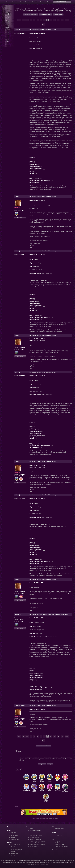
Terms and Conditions (61, 845)
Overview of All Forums (36, 836)
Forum (27, 2)
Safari (68, 862)
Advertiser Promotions (35, 839)
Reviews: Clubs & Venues (36, 843)
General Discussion (35, 838)
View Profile (20, 218)
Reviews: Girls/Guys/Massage (38, 841)
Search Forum (58, 15)
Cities (8, 2)
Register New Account (35, 831)
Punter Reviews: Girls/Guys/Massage (53, 10)
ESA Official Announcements (37, 845)
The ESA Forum (24, 10)
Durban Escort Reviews (17, 848)
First (19, 20)
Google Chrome (62, 862)
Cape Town (14, 832)
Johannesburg (14, 836)
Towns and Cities (15, 839)
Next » (67, 20)
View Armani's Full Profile (44, 52)
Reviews (14, 2)
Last (43, 25)
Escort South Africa (22, 861)
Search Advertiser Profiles (62, 834)
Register (42, 764)
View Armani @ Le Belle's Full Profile (48, 637)
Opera (32, 864)
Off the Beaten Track (35, 846)
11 (58, 20)
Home (3, 2)
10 (54, 20)
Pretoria (13, 837)
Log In (50, 764)
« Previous (25, 20)
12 (62, 20)
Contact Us (55, 850)
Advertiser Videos (60, 829)
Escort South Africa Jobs (62, 846)
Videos (22, 2)
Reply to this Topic (46, 15)
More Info (34, 2)
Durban (13, 834)
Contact (49, 2)
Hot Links (58, 841)
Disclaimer (58, 843)
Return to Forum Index (31, 15)
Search (42, 2)
